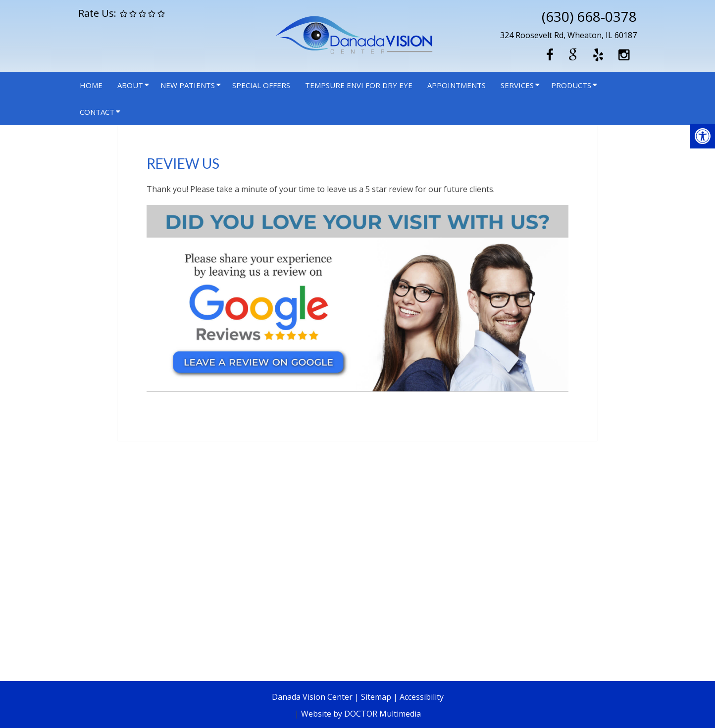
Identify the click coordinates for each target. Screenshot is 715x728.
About (130, 85)
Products (571, 85)
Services (517, 85)
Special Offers (261, 85)
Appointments (457, 85)
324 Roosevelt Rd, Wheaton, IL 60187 (568, 35)
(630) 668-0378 (589, 16)
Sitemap (376, 697)
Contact (97, 112)
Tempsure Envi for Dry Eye (359, 85)
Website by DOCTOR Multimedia (361, 714)
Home (91, 85)
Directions (185, 629)
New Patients (188, 85)
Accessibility (422, 697)
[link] (357, 389)
